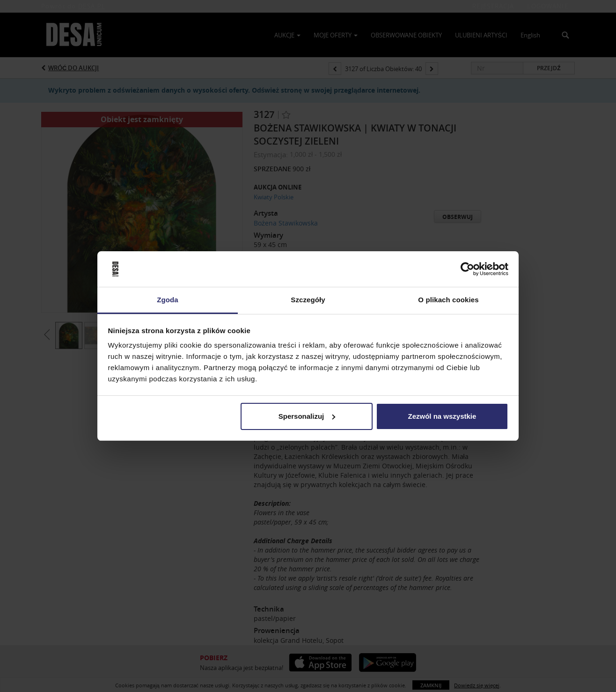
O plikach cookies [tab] (448, 300)
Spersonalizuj (307, 416)
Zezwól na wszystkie (442, 416)
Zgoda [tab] (168, 300)
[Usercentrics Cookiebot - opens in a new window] (467, 269)
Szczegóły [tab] (308, 300)
